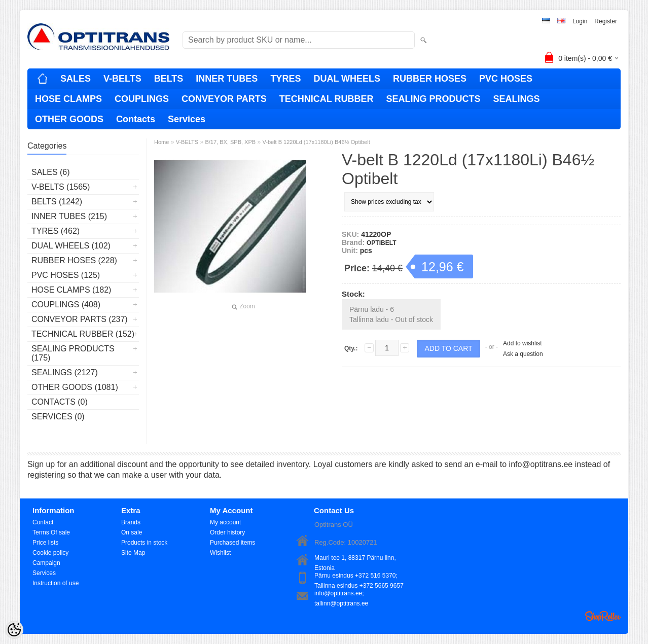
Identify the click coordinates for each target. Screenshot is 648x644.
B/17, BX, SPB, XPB (230, 142)
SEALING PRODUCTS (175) (73, 353)
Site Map (133, 553)
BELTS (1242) (57, 202)
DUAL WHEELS (347, 79)
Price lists (45, 543)
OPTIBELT (381, 243)
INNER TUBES (227, 79)
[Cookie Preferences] (14, 630)
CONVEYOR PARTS (224, 99)
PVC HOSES (506, 79)
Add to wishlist (523, 343)
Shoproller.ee (603, 616)
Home (161, 142)
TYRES (285, 79)
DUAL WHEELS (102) (71, 246)
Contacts (136, 119)
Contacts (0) (60, 402)
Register (606, 21)
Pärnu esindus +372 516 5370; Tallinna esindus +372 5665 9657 (359, 576)
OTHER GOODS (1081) (75, 387)
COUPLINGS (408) (66, 305)
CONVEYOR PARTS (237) (80, 319)
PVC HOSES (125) (66, 275)
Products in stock (144, 543)
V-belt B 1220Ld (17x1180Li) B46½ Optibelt (316, 142)
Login (580, 21)
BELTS (169, 79)
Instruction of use (56, 583)
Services (187, 119)
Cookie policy (50, 553)
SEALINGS (516, 99)
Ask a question (523, 354)
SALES (76, 79)
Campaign (46, 563)
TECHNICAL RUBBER (327, 99)
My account (225, 522)
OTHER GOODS (69, 119)
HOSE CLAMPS (68, 99)
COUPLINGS (142, 99)
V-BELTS (122, 79)
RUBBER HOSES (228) (74, 260)
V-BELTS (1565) (61, 187)
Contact (43, 522)
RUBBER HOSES (430, 79)
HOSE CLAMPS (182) (71, 290)
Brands (131, 522)
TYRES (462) (56, 231)
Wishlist (220, 553)
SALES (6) (51, 172)
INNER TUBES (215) (69, 216)
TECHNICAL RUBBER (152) (83, 334)
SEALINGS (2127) (65, 372)
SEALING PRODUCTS (433, 99)
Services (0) (58, 417)
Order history (227, 532)
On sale (132, 532)
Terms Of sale (51, 532)
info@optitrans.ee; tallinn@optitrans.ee (341, 594)
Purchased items (232, 543)
